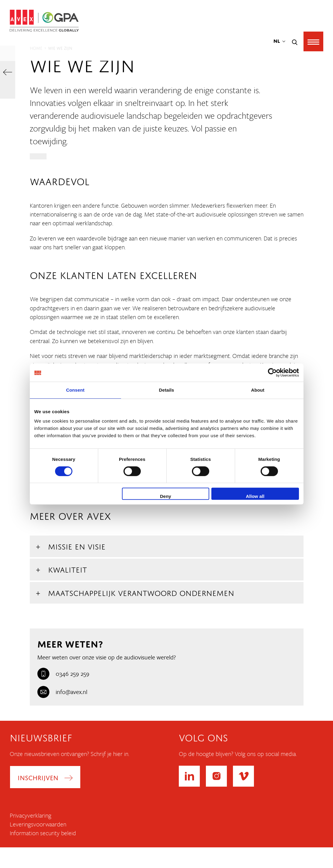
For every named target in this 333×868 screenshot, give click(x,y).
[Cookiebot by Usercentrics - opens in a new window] (272, 373)
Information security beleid (43, 833)
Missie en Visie (77, 545)
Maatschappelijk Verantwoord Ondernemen (141, 592)
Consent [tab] (75, 390)
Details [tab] (167, 390)
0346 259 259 (63, 674)
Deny (166, 496)
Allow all (255, 496)
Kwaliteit (68, 568)
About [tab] (258, 390)
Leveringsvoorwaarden (38, 824)
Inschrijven (38, 777)
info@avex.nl (62, 692)
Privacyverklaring (31, 815)
